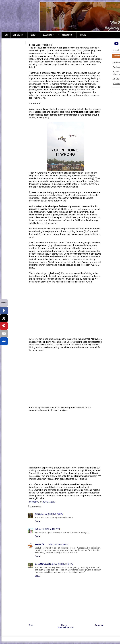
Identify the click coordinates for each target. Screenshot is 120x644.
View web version (66, 627)
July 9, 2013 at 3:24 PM (63, 564)
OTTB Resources (67, 34)
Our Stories (20, 34)
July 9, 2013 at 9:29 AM (58, 544)
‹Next (31, 625)
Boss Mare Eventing (44, 564)
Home (6, 35)
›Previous (99, 625)
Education (50, 34)
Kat (36, 529)
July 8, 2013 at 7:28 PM (53, 514)
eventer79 (34, 502)
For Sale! (83, 35)
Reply (37, 521)
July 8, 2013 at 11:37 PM (49, 529)
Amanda (39, 514)
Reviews (35, 34)
